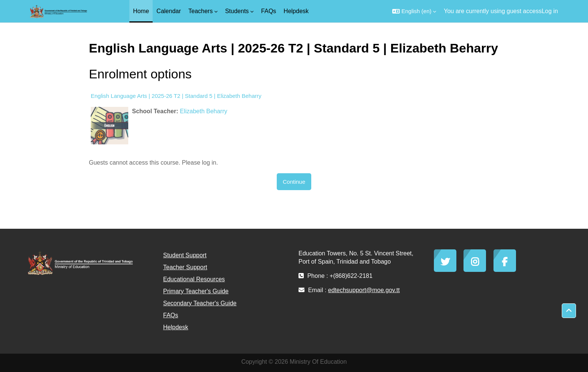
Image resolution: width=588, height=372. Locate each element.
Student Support (185, 255)
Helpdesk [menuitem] (296, 11)
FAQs (171, 315)
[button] (414, 11)
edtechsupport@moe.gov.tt (364, 290)
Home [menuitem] (141, 11)
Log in (550, 11)
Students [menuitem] (237, 11)
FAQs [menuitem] (268, 11)
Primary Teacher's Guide (196, 291)
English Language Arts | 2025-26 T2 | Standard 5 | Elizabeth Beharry (176, 96)
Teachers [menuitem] (200, 11)
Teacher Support (185, 267)
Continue (294, 182)
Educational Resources (194, 279)
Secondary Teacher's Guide (200, 303)
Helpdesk (176, 327)
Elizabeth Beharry (204, 111)
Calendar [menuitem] (169, 11)
